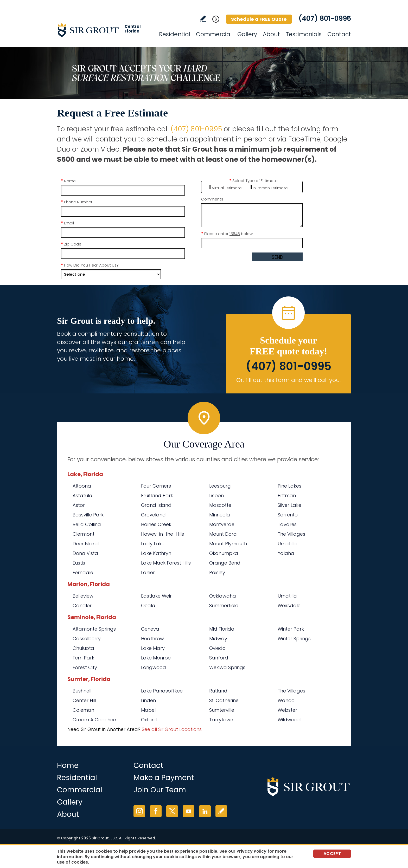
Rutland (218, 691)
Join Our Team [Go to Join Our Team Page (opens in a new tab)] (160, 790)
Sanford (219, 658)
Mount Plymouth (228, 544)
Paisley (217, 572)
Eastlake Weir (156, 596)
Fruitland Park (157, 495)
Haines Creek (156, 524)
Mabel (148, 710)
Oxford (149, 720)
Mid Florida (222, 629)
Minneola (220, 515)
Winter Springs (294, 639)
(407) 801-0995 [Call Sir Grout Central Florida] (325, 18)
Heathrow (152, 639)
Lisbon (216, 495)
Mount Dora (223, 534)
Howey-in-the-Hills (162, 534)
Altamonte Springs (94, 629)
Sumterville (222, 710)
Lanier (148, 572)
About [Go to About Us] (271, 34)
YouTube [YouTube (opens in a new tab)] (189, 811)
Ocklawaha (223, 596)
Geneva (150, 629)
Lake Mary (153, 648)
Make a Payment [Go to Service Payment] (164, 778)
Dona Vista (85, 553)
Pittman (287, 495)
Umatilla (287, 544)
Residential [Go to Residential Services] (175, 34)
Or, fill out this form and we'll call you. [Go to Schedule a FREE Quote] (288, 380)
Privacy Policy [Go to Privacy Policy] (251, 851)
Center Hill (84, 700)
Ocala (148, 605)
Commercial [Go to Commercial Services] (214, 34)
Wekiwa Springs (227, 667)
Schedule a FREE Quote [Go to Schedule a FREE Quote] (259, 19)
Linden (148, 700)
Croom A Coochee (94, 720)
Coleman (83, 710)
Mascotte (220, 505)
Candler (82, 605)
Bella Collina (87, 524)
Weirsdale (289, 605)
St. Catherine (224, 700)
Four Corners (156, 486)
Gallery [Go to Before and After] (247, 34)
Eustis (79, 563)
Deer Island (86, 544)
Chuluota (83, 648)
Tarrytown (221, 720)
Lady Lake (153, 544)
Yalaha (286, 553)
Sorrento (288, 515)
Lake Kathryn (156, 553)
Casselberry (87, 639)
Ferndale (83, 572)
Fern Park (83, 658)
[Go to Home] (104, 30)
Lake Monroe (156, 658)
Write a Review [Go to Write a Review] (203, 19)
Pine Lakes (289, 486)
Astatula (82, 495)
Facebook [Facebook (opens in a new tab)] (156, 811)
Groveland (153, 515)
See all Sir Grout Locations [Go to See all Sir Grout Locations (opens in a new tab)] (172, 729)
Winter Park (291, 629)
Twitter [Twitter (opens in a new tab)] (172, 811)
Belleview (83, 596)
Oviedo (217, 648)
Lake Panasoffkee (162, 691)
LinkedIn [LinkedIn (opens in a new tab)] (205, 811)
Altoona (82, 486)
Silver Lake (289, 505)
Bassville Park (88, 515)
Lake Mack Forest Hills (166, 563)
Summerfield (224, 605)
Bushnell (82, 691)
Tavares (287, 524)
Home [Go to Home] (68, 765)
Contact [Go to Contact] (339, 34)
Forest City (85, 667)
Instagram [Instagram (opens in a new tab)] (139, 811)
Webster (287, 710)
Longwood (154, 667)
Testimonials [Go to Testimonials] (304, 34)
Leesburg (220, 486)
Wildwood (289, 720)
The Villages (291, 534)
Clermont (84, 534)
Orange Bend (225, 563)
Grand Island (156, 505)
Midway (218, 639)
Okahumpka (224, 553)
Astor (79, 505)
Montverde (222, 524)
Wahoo (286, 700)
